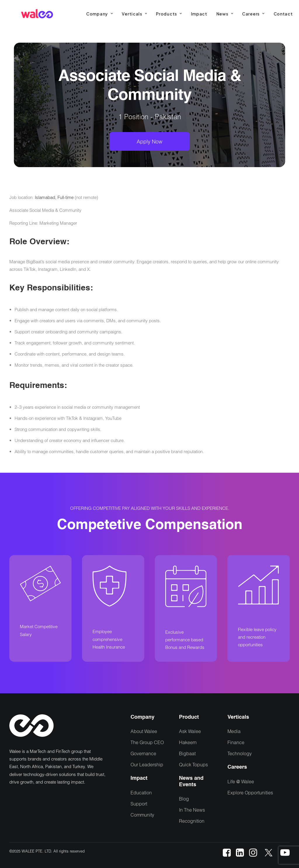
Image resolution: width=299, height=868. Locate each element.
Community (142, 815)
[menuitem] (99, 14)
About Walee (144, 731)
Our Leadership (147, 764)
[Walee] (37, 14)
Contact (283, 14)
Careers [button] (253, 14)
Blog (184, 799)
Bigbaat (187, 753)
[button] (227, 855)
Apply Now (149, 141)
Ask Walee (190, 731)
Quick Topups (193, 764)
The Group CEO (147, 742)
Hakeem (188, 742)
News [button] (225, 14)
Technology (240, 753)
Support (139, 804)
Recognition (192, 821)
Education (141, 792)
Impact (199, 14)
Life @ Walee (241, 781)
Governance (143, 753)
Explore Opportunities (250, 792)
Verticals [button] (134, 14)
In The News (192, 810)
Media (234, 731)
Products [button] (169, 14)
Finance (236, 742)
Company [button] (99, 14)
